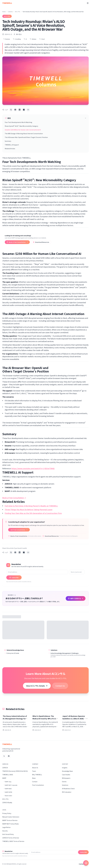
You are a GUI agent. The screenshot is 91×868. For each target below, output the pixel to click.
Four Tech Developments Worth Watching (18, 122)
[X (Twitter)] (4, 756)
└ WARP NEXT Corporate (10, 785)
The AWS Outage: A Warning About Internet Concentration (24, 134)
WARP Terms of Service (10, 820)
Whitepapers (66, 778)
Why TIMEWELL (37, 775)
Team (34, 771)
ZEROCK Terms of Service (11, 838)
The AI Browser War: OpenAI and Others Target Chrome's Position (26, 137)
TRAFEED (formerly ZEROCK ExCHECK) (15, 771)
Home (4, 12)
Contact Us (60, 686)
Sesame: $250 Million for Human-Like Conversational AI (23, 130)
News (34, 778)
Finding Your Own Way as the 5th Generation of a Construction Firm (33, 513)
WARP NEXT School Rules (11, 824)
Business (7, 39)
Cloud (42, 39)
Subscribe (14, 578)
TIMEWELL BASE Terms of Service (13, 841)
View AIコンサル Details (37, 686)
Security (5, 831)
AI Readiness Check (68, 789)
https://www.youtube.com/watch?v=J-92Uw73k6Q (33, 468)
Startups (33, 39)
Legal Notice (6, 827)
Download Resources (41, 242)
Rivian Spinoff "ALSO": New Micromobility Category (21, 126)
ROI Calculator (67, 792)
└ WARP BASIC (8, 789)
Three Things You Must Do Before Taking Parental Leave (29, 509)
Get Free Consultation (19, 530)
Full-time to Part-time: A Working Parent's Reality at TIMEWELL (31, 506)
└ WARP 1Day (7, 782)
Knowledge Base (67, 771)
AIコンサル (18, 12)
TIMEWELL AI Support (12, 145)
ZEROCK (5, 768)
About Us (35, 768)
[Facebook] (9, 756)
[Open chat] (86, 863)
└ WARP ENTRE (8, 792)
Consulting (17, 39)
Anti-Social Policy (8, 834)
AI (25, 39)
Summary (8, 141)
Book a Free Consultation (17, 242)
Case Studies (66, 775)
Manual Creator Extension (11, 817)
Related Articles (10, 149)
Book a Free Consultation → (14, 498)
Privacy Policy (7, 813)
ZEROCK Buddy (7, 802)
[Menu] (88, 3)
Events (64, 782)
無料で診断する (76, 598)
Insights (65, 768)
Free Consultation (38, 785)
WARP (4, 778)
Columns (10, 12)
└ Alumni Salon (8, 796)
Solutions (65, 785)
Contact (35, 782)
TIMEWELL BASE (8, 775)
